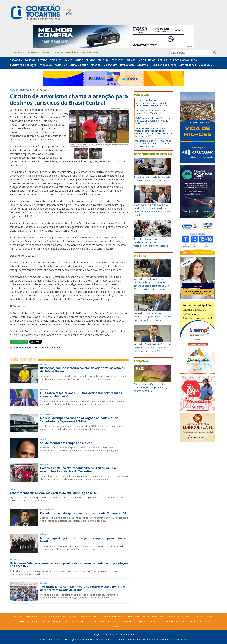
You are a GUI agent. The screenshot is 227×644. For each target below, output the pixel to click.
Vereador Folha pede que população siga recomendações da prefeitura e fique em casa (152, 317)
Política (140, 256)
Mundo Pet (110, 65)
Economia (16, 60)
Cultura (103, 60)
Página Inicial (18, 53)
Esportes (117, 60)
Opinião (90, 60)
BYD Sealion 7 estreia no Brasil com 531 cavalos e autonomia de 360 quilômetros (153, 121)
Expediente (34, 53)
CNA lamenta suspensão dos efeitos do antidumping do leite (53, 493)
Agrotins (199, 617)
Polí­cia (163, 60)
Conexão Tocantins (49, 639)
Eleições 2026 (60, 621)
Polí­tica (30, 60)
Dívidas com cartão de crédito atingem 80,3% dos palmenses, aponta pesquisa (150, 387)
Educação (45, 65)
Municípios (72, 53)
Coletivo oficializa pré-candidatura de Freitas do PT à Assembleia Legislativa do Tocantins (78, 470)
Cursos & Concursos (183, 60)
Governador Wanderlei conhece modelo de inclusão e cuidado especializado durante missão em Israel (152, 210)
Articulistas (188, 65)
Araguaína (205, 65)
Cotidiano (61, 65)
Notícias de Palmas (90, 617)
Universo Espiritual (164, 65)
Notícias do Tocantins (199, 621)
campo (72, 617)
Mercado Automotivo (54, 617)
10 (24, 90)
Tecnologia (127, 65)
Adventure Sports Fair (27, 347)
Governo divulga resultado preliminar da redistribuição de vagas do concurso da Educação (152, 103)
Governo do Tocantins (179, 617)
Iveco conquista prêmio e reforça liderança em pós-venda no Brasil (83, 540)
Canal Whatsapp (89, 53)
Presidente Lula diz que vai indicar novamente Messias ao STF (84, 513)
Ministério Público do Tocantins (88, 621)
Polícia (114, 626)
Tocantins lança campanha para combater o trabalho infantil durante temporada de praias (84, 588)
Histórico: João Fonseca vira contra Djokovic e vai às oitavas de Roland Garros (82, 370)
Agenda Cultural (41, 621)
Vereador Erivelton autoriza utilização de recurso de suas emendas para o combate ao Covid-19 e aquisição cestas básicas (153, 284)
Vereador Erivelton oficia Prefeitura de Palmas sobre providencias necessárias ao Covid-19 (153, 347)
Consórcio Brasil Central (51, 347)
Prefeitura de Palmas (150, 621)
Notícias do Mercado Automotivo (146, 617)
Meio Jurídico (147, 60)
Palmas (131, 60)
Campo (68, 60)
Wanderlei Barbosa (114, 617)
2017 (29, 90)
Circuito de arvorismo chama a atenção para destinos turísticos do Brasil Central (69, 99)
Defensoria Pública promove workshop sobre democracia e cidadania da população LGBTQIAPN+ (69, 565)
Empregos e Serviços (23, 65)
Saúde (79, 60)
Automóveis (32, 617)
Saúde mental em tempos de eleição (66, 443)
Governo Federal (175, 621)
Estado (43, 60)
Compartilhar (19, 342)
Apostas (143, 65)
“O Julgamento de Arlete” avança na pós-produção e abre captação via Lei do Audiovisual (153, 144)
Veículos (56, 60)
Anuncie (47, 53)
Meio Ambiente (79, 65)
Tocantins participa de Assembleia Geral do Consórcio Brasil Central (152, 179)
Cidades (96, 65)
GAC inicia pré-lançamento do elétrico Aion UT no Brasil (151, 112)
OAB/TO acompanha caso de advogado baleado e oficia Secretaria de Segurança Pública (79, 420)
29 (21, 90)
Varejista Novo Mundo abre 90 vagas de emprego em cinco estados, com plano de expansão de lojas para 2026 (154, 132)
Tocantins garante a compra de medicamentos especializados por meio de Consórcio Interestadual (152, 242)
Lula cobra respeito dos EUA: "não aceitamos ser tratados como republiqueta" (81, 395)
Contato (59, 53)
